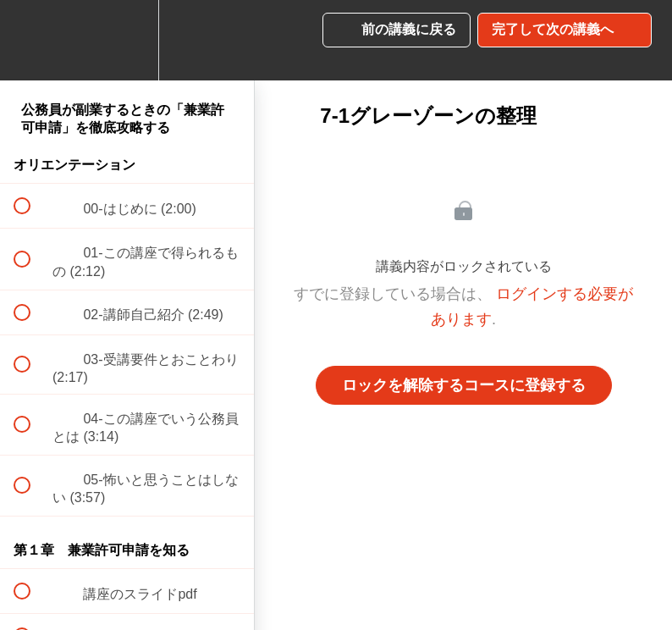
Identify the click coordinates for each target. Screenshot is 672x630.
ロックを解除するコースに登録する (464, 385)
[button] (31, 40)
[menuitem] (127, 40)
